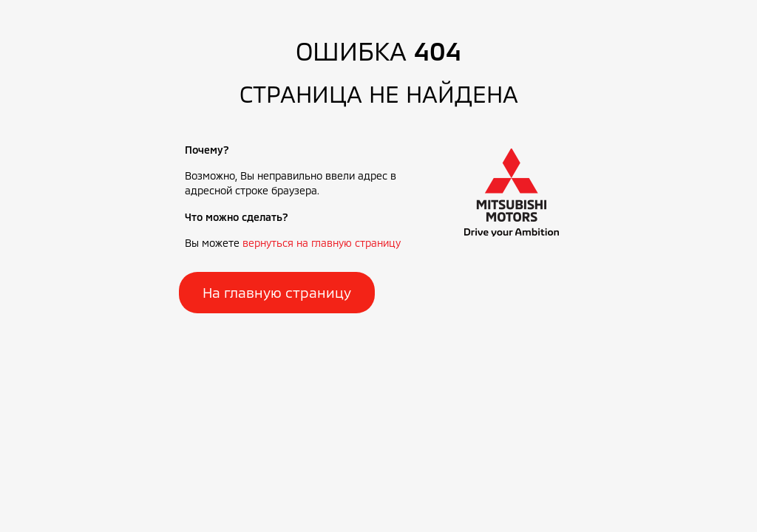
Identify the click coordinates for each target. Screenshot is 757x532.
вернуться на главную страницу (322, 243)
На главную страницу (277, 292)
